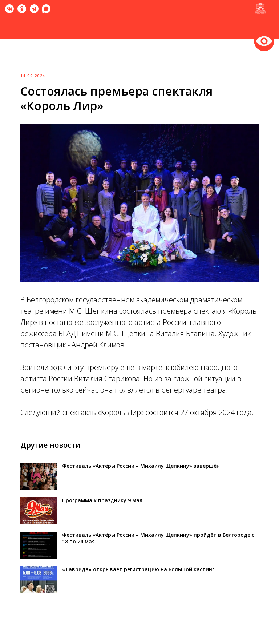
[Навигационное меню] (12, 28)
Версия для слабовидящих (264, 40)
